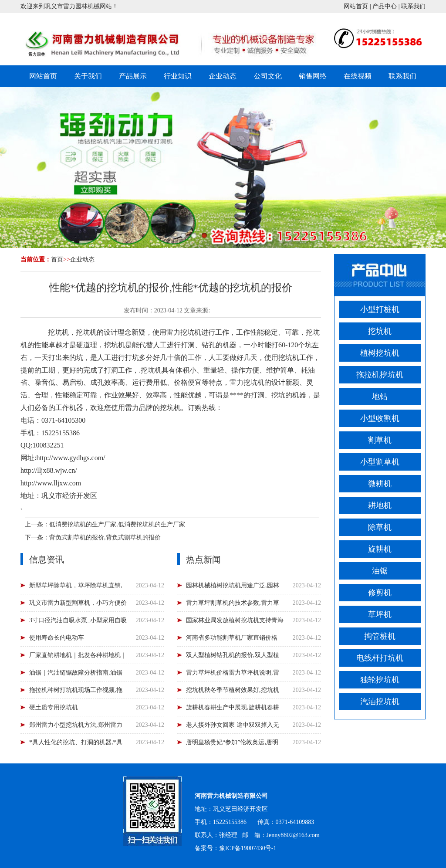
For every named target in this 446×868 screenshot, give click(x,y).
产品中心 (385, 6)
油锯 (380, 571)
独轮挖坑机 (380, 680)
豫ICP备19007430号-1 (248, 848)
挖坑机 (58, 332)
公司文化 (268, 76)
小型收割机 (380, 418)
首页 (57, 259)
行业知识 (178, 76)
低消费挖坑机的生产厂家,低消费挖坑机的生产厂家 (117, 524)
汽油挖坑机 (380, 702)
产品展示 (133, 76)
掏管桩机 (380, 636)
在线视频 (358, 76)
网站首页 (356, 6)
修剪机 (380, 593)
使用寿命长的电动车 (57, 638)
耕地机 (380, 505)
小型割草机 (380, 462)
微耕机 (380, 484)
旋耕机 (380, 549)
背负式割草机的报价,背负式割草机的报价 (105, 537)
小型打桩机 (380, 309)
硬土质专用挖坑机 (54, 707)
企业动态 (223, 76)
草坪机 (380, 614)
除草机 (380, 527)
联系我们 (413, 6)
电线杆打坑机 (380, 658)
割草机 (380, 440)
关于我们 (88, 76)
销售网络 (313, 76)
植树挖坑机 (380, 353)
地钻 (380, 397)
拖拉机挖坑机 (380, 375)
